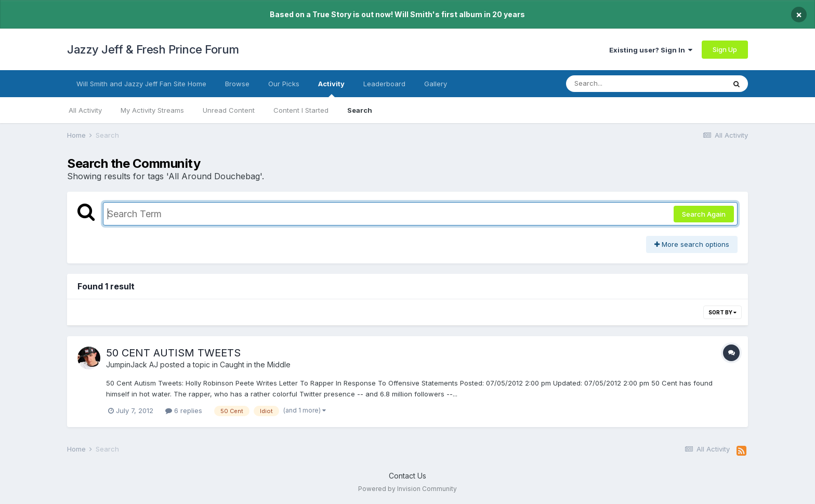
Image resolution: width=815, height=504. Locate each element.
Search (360, 110)
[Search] (617, 84)
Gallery (436, 84)
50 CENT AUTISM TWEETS (173, 353)
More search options (692, 244)
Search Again (704, 214)
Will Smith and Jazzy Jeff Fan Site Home (141, 84)
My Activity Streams (152, 110)
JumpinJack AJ (132, 364)
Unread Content (229, 110)
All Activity (85, 110)
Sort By (722, 312)
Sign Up (725, 49)
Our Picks (284, 84)
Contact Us (407, 476)
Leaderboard (384, 84)
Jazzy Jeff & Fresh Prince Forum (153, 49)
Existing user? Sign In (651, 50)
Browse (237, 84)
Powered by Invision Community (407, 489)
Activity (331, 88)
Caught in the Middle (255, 364)
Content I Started (301, 110)
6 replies (184, 410)
